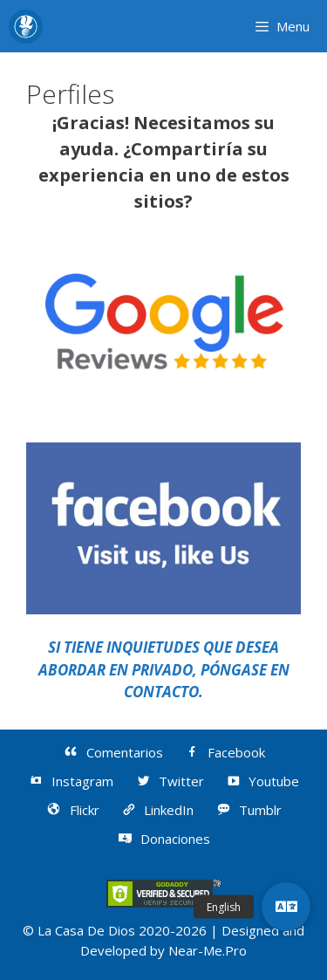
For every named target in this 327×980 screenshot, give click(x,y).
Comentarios (112, 752)
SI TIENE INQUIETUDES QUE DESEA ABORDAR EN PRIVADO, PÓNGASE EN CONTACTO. (164, 669)
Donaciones (164, 839)
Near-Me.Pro (208, 950)
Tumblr (248, 810)
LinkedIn (157, 810)
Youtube (262, 781)
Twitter (169, 781)
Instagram (71, 781)
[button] (286, 907)
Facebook (225, 752)
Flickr (72, 810)
